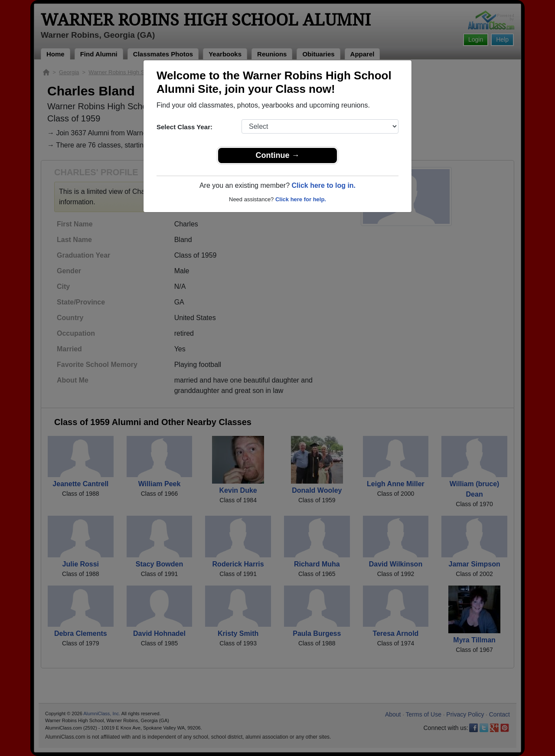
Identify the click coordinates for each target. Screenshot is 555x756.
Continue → (278, 155)
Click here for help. (301, 199)
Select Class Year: (184, 127)
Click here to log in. (323, 185)
